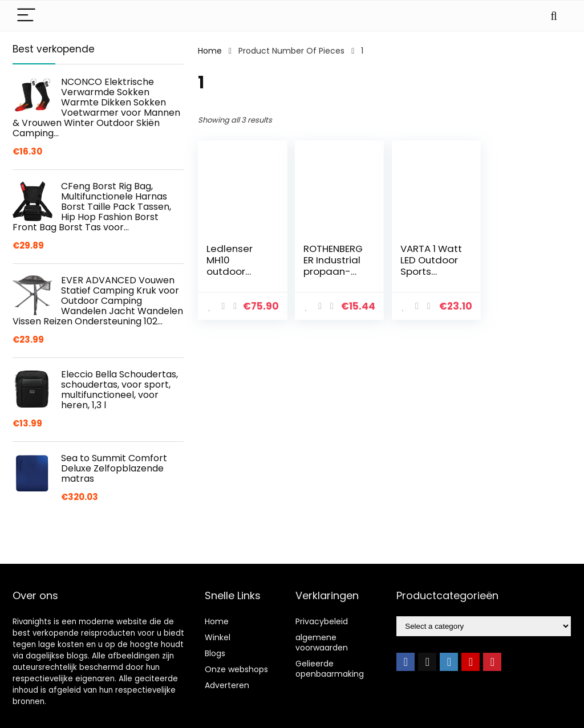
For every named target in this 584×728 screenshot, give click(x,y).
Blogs (215, 653)
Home (210, 51)
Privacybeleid (322, 621)
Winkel (218, 637)
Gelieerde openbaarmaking (330, 669)
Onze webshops (236, 669)
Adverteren (227, 685)
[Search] (554, 16)
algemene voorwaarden (322, 642)
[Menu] (26, 16)
